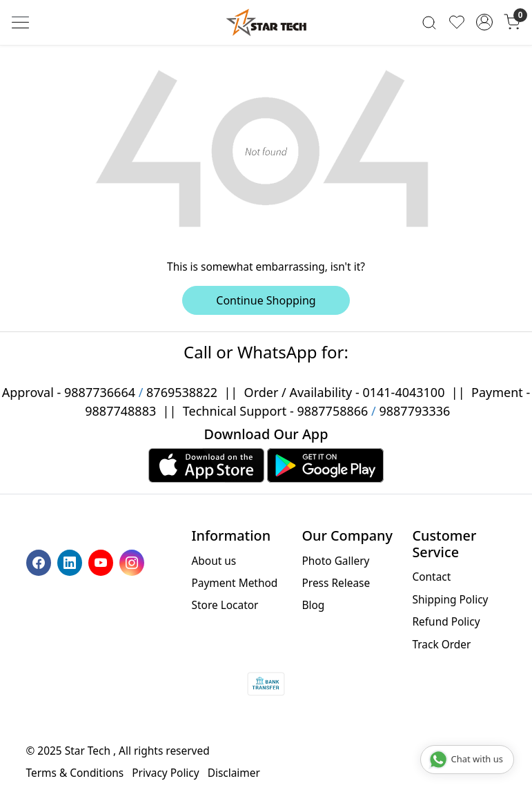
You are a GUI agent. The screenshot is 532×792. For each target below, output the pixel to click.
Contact (431, 577)
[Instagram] (134, 561)
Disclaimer (234, 773)
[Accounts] (484, 22)
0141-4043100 (403, 392)
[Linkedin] (71, 561)
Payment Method (235, 583)
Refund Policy (446, 621)
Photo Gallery (335, 561)
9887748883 (120, 411)
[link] (429, 22)
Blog (313, 605)
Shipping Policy (450, 599)
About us (214, 561)
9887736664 (100, 392)
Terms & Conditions (75, 773)
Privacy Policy (165, 773)
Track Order (441, 644)
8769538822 (182, 392)
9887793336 (414, 411)
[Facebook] (40, 561)
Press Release (336, 583)
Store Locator (225, 605)
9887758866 (332, 411)
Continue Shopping (266, 300)
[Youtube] (102, 561)
